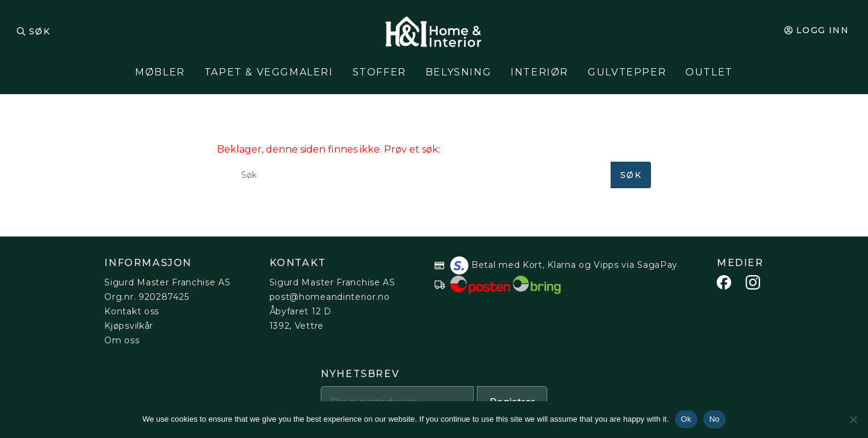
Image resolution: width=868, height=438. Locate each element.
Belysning (458, 72)
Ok (686, 419)
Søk (39, 31)
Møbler (160, 72)
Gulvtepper (627, 72)
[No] (853, 419)
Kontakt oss (132, 311)
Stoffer (379, 72)
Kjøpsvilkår (129, 326)
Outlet (709, 72)
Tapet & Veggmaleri (269, 72)
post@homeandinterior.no (330, 297)
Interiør (539, 72)
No (715, 419)
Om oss (122, 340)
